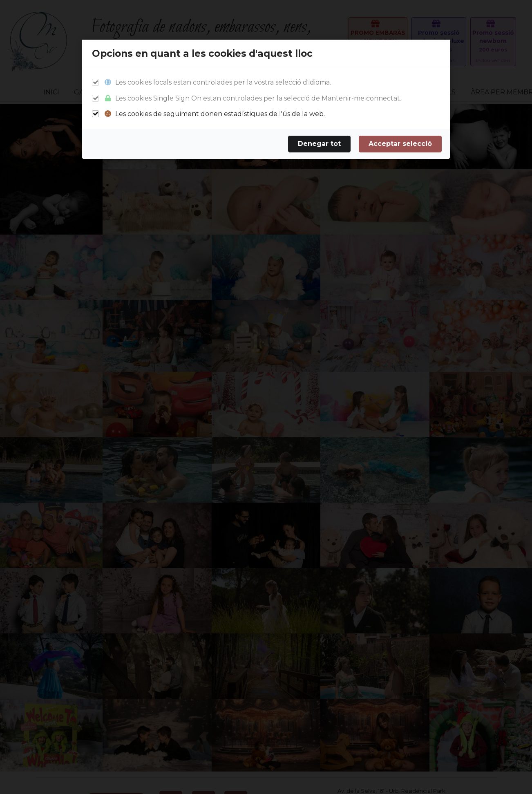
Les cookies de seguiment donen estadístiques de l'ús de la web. (215, 114)
